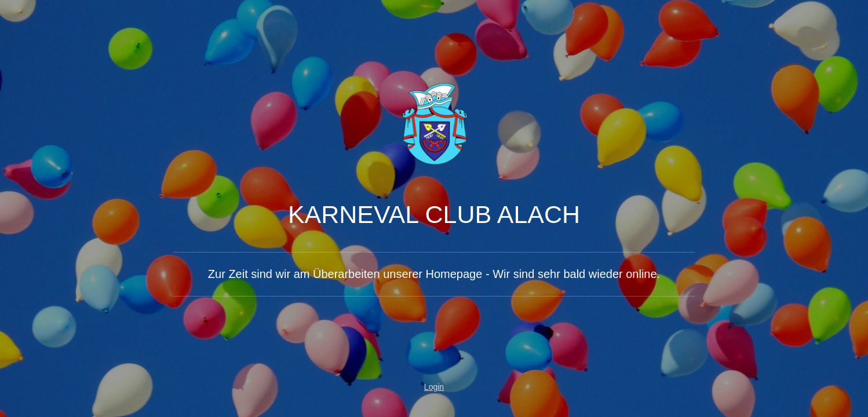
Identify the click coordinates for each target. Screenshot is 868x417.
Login (434, 387)
